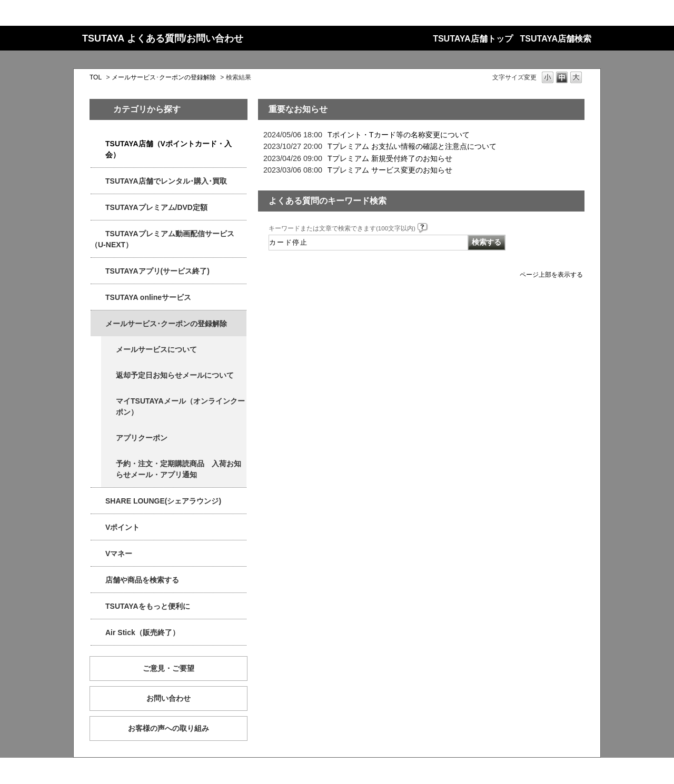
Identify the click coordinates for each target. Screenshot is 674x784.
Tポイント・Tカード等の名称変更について (399, 135)
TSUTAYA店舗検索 (556, 39)
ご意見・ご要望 (168, 668)
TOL (96, 77)
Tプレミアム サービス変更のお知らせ (390, 170)
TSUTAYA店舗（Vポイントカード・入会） (168, 149)
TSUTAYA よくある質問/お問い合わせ (163, 38)
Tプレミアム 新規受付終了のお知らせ (390, 158)
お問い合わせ (168, 698)
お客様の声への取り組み (168, 728)
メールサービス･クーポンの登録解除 (164, 77)
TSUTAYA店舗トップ (473, 39)
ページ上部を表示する (551, 274)
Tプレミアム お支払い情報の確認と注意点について (412, 146)
